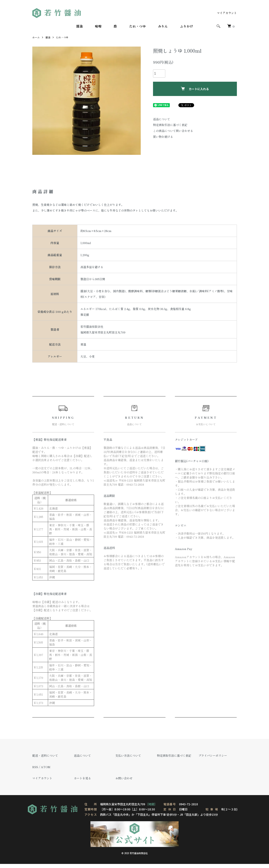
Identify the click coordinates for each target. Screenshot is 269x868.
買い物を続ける (163, 137)
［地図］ (151, 804)
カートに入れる (195, 89)
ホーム (36, 37)
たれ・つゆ (137, 26)
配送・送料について (45, 755)
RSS (35, 767)
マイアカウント (227, 13)
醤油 (79, 26)
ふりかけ (187, 26)
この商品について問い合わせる (173, 131)
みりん (163, 26)
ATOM (46, 767)
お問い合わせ (124, 778)
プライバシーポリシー (213, 755)
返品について (162, 119)
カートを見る (82, 778)
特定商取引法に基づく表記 (170, 125)
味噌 (98, 26)
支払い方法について (128, 755)
